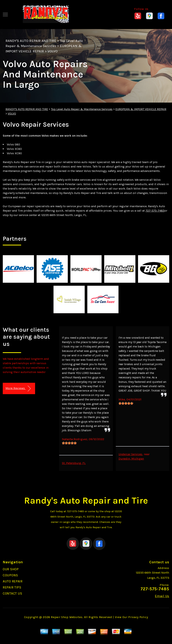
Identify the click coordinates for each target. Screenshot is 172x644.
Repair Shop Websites (67, 617)
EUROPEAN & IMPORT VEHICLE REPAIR (141, 109)
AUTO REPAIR (13, 581)
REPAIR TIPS (12, 587)
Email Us (162, 596)
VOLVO (53, 51)
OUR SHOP (11, 569)
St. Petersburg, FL (74, 463)
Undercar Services (130, 454)
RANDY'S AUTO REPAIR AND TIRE (31, 41)
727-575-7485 (155, 211)
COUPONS (10, 575)
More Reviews (18, 389)
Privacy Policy (138, 617)
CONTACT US (12, 593)
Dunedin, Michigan (131, 459)
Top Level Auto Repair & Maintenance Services (82, 109)
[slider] (69, 443)
